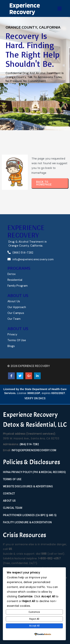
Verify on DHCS (35, 398)
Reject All (34, 619)
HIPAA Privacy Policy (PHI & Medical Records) (34, 472)
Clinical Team (13, 508)
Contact (9, 494)
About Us (9, 501)
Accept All (34, 626)
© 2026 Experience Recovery (29, 366)
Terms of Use (12, 479)
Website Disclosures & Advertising (28, 486)
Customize (34, 612)
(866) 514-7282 (29, 444)
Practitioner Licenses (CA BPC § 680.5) (30, 515)
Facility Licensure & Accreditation (27, 522)
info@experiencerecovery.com (34, 450)
